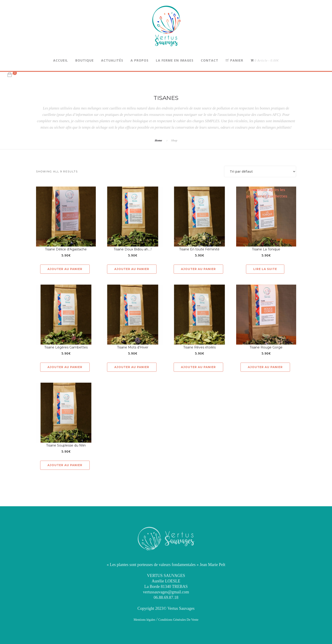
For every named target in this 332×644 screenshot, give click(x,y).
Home (158, 140)
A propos (140, 60)
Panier (234, 60)
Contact (210, 60)
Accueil (61, 60)
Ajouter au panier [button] (65, 269)
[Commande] (260, 171)
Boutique (85, 60)
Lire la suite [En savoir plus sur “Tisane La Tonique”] (265, 269)
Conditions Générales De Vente (178, 620)
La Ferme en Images (175, 60)
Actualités (112, 60)
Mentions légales (144, 620)
